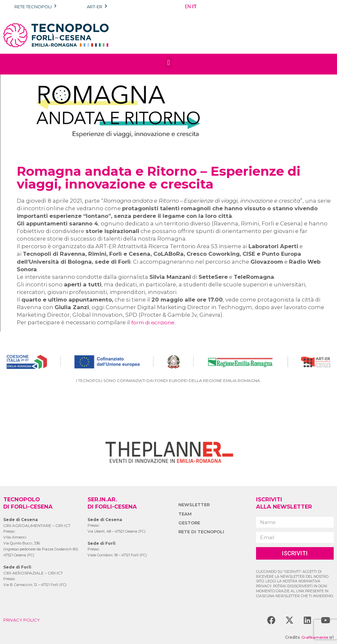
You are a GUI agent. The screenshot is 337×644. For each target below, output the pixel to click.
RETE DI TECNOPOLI (203, 532)
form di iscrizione (155, 322)
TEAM (185, 514)
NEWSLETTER (195, 505)
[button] (168, 62)
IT (194, 7)
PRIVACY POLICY (23, 620)
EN (188, 7)
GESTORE (190, 523)
